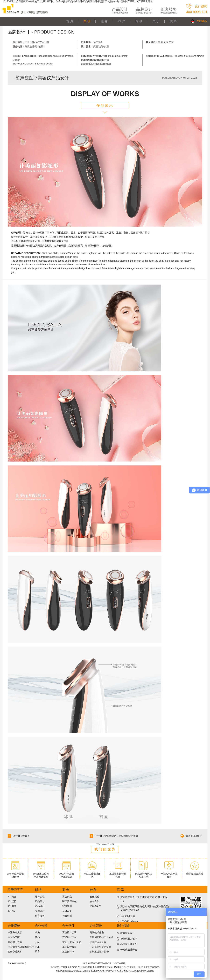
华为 (37, 932)
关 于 (156, 21)
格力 (37, 951)
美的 (37, 937)
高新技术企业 (97, 932)
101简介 (12, 897)
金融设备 (67, 911)
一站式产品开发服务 (169, 874)
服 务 (104, 21)
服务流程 (40, 897)
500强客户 (95, 906)
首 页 (70, 21)
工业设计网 (68, 952)
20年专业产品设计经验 (15, 874)
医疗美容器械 (69, 901)
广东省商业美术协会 (100, 947)
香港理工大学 (15, 942)
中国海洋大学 (15, 932)
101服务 (12, 906)
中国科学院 (14, 937)
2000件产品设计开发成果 (66, 874)
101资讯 (12, 911)
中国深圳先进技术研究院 (21, 947)
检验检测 (67, 916)
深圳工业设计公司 (72, 942)
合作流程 (94, 897)
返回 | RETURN (194, 836)
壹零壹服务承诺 (195, 872)
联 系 (173, 21)
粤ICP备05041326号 (17, 963)
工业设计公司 (69, 932)
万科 (37, 942)
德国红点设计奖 (98, 942)
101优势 (12, 901)
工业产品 (67, 897)
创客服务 (40, 916)
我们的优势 (105, 849)
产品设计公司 (69, 937)
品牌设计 (40, 911)
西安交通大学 (15, 952)
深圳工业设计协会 (99, 952)
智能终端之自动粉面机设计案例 (121, 836)
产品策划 (40, 901)
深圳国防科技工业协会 (102, 937)
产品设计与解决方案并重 (143, 874)
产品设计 (40, 906)
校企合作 (94, 901)
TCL (37, 947)
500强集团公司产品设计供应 (41, 874)
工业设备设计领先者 (118, 874)
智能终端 (67, 906)
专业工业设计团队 (92, 874)
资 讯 (139, 21)
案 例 (87, 21)
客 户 (121, 21)
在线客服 (202, 21)
